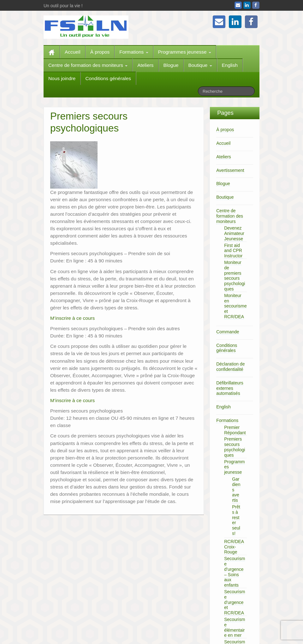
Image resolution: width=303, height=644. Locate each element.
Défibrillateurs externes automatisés (230, 388)
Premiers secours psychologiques (235, 447)
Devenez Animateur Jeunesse (234, 233)
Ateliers (145, 65)
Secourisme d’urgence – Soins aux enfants (235, 572)
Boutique (200, 65)
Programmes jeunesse (185, 52)
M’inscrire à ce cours (72, 318)
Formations (134, 52)
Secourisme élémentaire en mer (235, 627)
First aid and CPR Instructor (233, 251)
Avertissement (230, 170)
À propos (100, 52)
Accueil (73, 52)
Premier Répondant (235, 430)
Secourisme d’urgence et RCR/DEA (235, 602)
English (230, 65)
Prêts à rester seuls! (236, 520)
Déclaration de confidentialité (230, 367)
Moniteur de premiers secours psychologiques (235, 276)
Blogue (171, 65)
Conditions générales (108, 78)
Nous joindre (62, 78)
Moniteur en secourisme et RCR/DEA (235, 306)
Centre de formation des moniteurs (88, 65)
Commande (228, 332)
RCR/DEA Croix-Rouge (234, 547)
